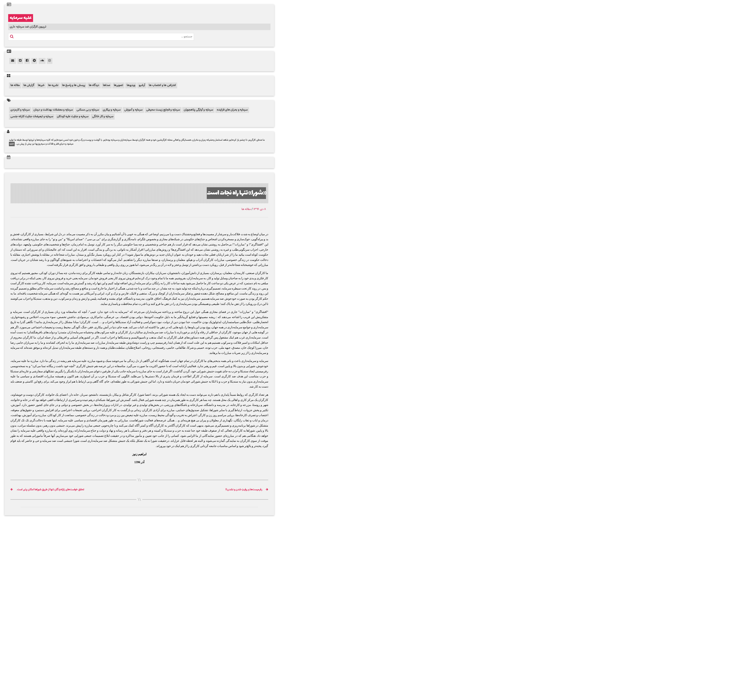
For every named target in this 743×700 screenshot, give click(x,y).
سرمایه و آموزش (133, 110)
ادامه (12, 144)
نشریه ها (53, 85)
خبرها (41, 85)
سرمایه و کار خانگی (103, 117)
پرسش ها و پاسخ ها (74, 85)
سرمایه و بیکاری (112, 110)
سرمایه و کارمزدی (20, 110)
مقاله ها (15, 85)
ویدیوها (131, 85)
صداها (107, 85)
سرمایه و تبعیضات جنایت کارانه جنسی (32, 117)
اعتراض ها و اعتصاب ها (162, 85)
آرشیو (142, 85)
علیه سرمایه (21, 18)
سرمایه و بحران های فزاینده (232, 110)
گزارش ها (29, 85)
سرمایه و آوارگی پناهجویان (198, 110)
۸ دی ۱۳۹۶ (260, 209)
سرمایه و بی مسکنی (88, 110)
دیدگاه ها (94, 85)
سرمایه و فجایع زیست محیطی (163, 110)
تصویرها (118, 85)
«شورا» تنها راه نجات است (236, 193)
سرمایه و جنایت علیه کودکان (73, 117)
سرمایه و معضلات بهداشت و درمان (53, 110)
